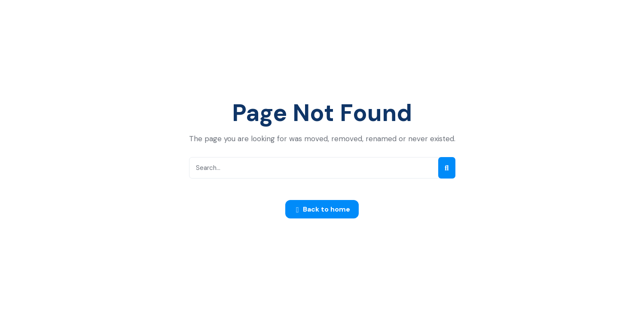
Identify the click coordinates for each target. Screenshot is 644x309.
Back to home (323, 210)
